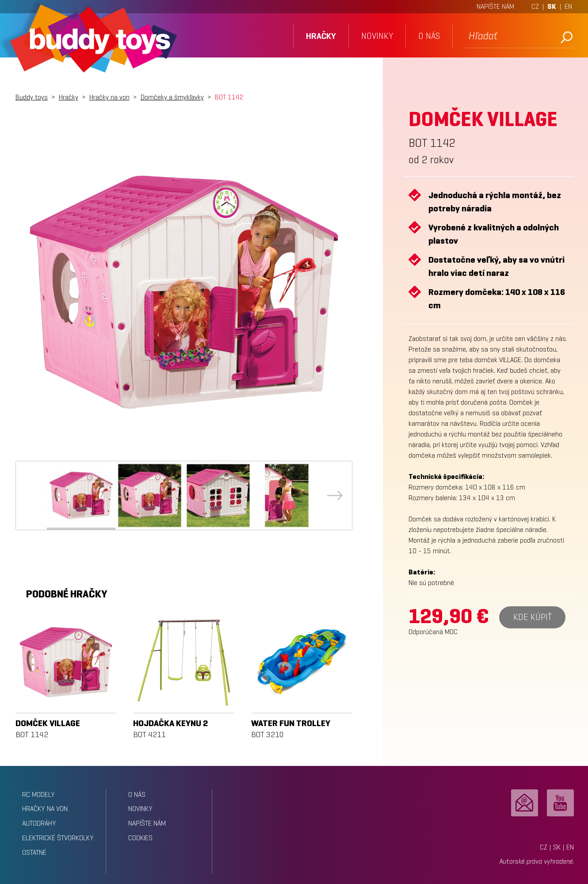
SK (552, 6)
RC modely (38, 794)
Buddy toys (32, 97)
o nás (429, 36)
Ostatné (34, 852)
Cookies (140, 838)
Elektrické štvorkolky (58, 838)
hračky (321, 36)
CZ (535, 6)
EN (568, 6)
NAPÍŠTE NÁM (495, 6)
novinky (377, 36)
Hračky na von (109, 97)
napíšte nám (147, 823)
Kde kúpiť (533, 617)
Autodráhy (39, 823)
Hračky (69, 97)
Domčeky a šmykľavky (172, 97)
